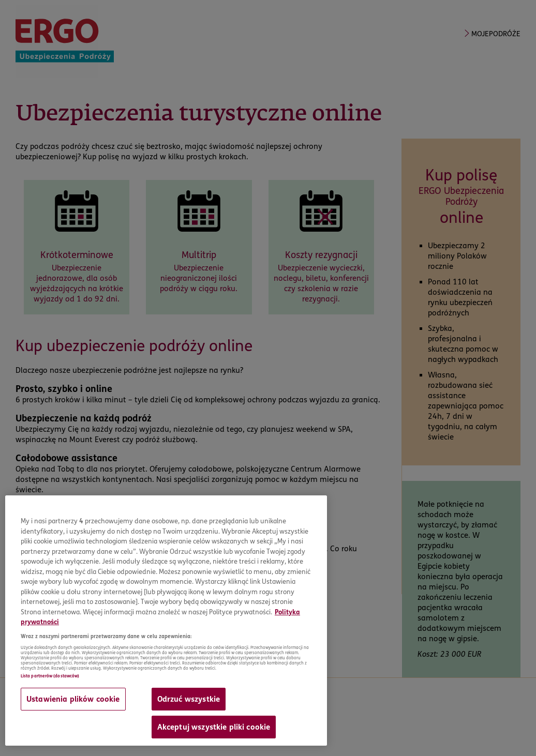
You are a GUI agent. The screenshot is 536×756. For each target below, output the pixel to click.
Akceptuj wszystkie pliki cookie (214, 727)
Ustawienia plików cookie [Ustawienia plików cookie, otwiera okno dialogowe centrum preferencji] (73, 699)
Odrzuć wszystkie (189, 699)
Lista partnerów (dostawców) (50, 676)
